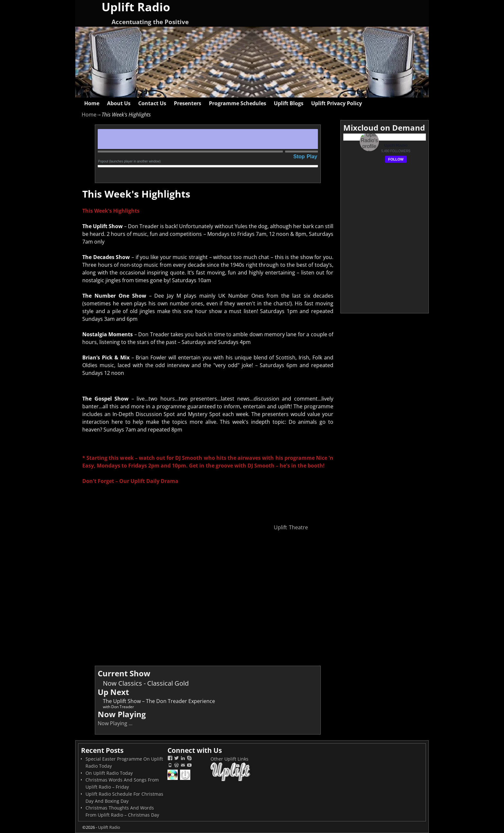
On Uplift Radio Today (109, 773)
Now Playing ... (115, 723)
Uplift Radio (109, 827)
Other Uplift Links (230, 759)
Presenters (188, 103)
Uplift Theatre (291, 527)
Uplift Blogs (289, 103)
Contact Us (152, 103)
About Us (119, 103)
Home (92, 103)
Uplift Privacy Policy (337, 103)
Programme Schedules (238, 103)
